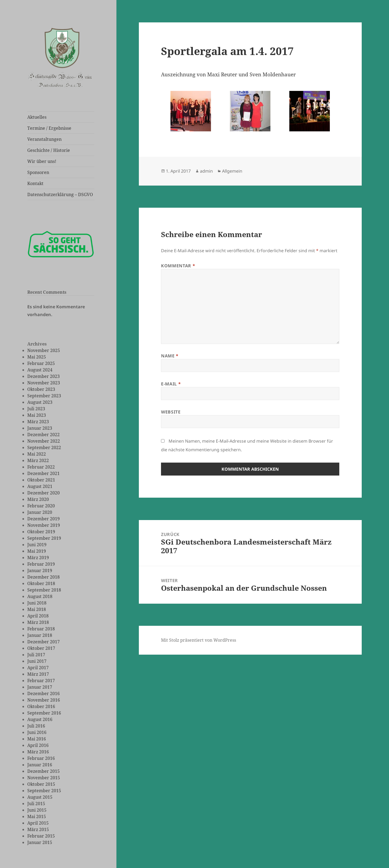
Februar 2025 (41, 363)
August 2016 (40, 719)
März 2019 (38, 558)
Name (170, 356)
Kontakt (35, 183)
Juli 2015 (36, 804)
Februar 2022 (41, 467)
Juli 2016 (36, 726)
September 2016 (44, 713)
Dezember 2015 (43, 771)
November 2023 (44, 383)
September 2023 (44, 396)
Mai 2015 (37, 816)
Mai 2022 (37, 454)
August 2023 (40, 402)
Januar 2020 (40, 512)
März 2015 (38, 829)
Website (171, 412)
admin (206, 171)
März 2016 (38, 752)
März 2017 (38, 674)
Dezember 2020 (43, 493)
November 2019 (44, 525)
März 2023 (38, 422)
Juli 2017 (36, 655)
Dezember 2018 (43, 577)
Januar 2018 (40, 635)
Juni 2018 (37, 603)
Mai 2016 (37, 739)
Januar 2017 (40, 687)
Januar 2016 (40, 765)
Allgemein (232, 171)
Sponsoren (38, 172)
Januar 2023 (40, 428)
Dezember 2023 (43, 376)
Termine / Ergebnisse (49, 128)
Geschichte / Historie (49, 150)
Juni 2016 (37, 732)
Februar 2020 (41, 506)
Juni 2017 (37, 661)
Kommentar (178, 266)
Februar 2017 (41, 681)
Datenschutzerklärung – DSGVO (60, 194)
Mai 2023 (37, 415)
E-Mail (171, 384)
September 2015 (44, 791)
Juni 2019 (37, 545)
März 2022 (38, 460)
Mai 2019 (37, 551)
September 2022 (44, 447)
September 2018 (44, 590)
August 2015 (40, 797)
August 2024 (40, 370)
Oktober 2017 (41, 648)
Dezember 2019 (43, 519)
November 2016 (44, 700)
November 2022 (44, 441)
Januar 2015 (40, 842)
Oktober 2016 (41, 706)
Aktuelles (37, 117)
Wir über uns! (42, 161)
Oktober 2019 (41, 532)
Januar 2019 (40, 570)
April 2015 (38, 823)
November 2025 (44, 350)
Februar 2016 (41, 758)
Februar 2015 (41, 836)
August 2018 (40, 596)
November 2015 (44, 778)
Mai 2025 (37, 357)
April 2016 (38, 745)
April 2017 (38, 668)
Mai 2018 (37, 609)
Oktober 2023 (41, 389)
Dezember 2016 (43, 693)
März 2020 (38, 499)
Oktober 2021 (41, 480)
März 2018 (38, 622)
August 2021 (40, 486)
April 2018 (38, 616)
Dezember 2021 (43, 473)
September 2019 (44, 538)
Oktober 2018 (41, 583)
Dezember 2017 (43, 642)
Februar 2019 (41, 564)
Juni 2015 (37, 810)
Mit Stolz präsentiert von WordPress (199, 640)
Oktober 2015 (41, 784)
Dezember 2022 (43, 435)
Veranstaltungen (44, 139)
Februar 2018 (41, 629)
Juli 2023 (36, 409)
